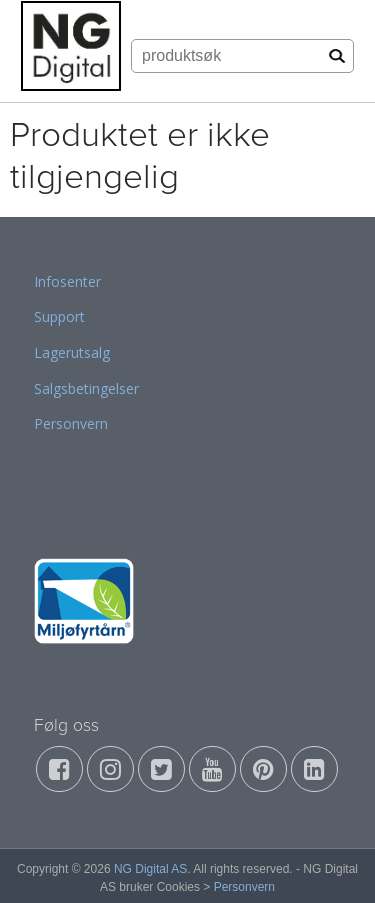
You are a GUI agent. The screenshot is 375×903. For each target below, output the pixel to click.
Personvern (71, 423)
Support (59, 316)
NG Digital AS (150, 869)
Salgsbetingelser (86, 388)
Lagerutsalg (72, 352)
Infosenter (67, 281)
